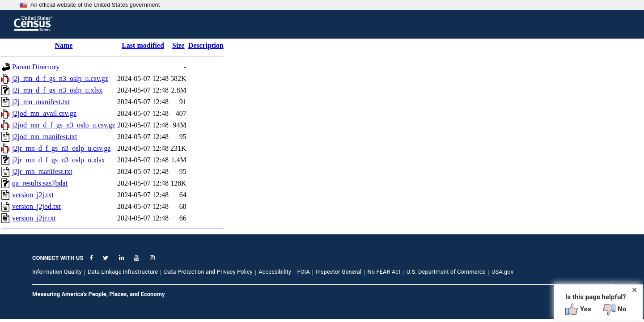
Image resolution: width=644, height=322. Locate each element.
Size (178, 45)
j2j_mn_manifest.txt (41, 102)
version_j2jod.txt (36, 206)
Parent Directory (36, 67)
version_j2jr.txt (34, 218)
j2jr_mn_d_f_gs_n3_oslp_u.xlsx (59, 160)
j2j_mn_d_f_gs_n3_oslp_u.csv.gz (60, 78)
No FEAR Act (384, 272)
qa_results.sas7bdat (40, 183)
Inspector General (339, 272)
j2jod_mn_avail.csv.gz (44, 113)
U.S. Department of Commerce (446, 272)
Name (64, 45)
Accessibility (275, 272)
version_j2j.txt (33, 195)
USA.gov (502, 272)
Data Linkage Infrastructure (123, 272)
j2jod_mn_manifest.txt (44, 137)
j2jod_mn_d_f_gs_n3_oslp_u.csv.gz (64, 125)
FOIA (303, 272)
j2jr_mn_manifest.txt (42, 172)
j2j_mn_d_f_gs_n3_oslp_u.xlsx (57, 90)
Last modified (143, 45)
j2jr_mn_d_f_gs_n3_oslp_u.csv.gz (61, 148)
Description (206, 45)
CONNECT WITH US (58, 258)
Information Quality (57, 272)
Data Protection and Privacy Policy (208, 272)
